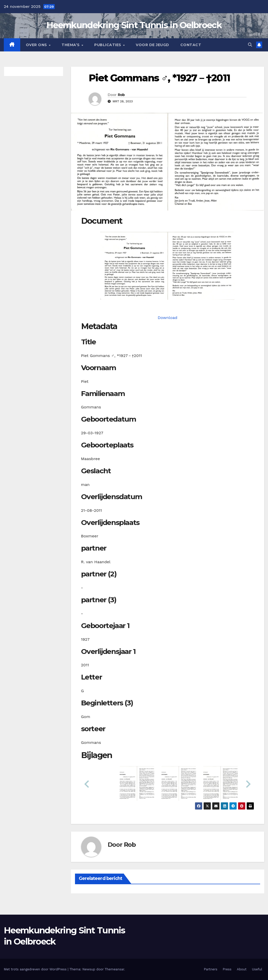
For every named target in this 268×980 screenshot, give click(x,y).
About (242, 969)
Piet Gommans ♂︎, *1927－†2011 (159, 78)
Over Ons (37, 45)
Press (227, 969)
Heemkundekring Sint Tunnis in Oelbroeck (134, 25)
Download (167, 318)
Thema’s (71, 45)
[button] (250, 45)
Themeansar (114, 969)
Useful (257, 969)
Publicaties (108, 45)
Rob (121, 95)
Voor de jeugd (152, 45)
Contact (191, 45)
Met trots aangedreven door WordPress (36, 969)
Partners (211, 969)
